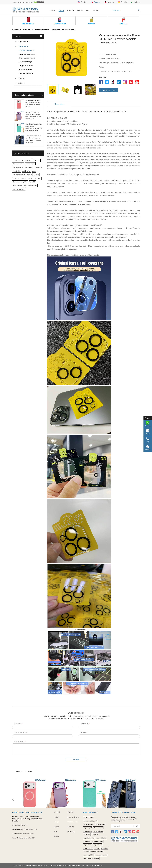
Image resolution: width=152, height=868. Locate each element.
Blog (88, 10)
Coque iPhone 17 (89, 818)
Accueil (52, 10)
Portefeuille (16, 171)
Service (80, 10)
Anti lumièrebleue (19, 189)
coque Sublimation (101, 838)
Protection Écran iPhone (27, 50)
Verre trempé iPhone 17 (90, 821)
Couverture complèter (20, 182)
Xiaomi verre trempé (25, 62)
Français (96, 2)
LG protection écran (25, 69)
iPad (39, 178)
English (82, 2)
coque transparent (19, 175)
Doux (34, 171)
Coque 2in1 (32, 178)
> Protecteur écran (40, 30)
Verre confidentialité (30, 186)
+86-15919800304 (31, 829)
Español (123, 2)
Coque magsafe (18, 164)
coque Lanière (98, 845)
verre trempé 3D (88, 855)
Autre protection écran (26, 73)
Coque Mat (29, 167)
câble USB (22, 83)
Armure (29, 175)
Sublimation (26, 171)
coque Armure (88, 845)
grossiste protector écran (72, 865)
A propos (71, 10)
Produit (61, 10)
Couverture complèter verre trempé (94, 852)
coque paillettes (18, 167)
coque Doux (87, 841)
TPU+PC (16, 178)
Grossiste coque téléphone (57, 865)
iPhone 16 (16, 160)
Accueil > (17, 30)
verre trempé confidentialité (91, 858)
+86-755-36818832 (21, 825)
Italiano (136, 2)
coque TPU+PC (88, 848)
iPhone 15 (37, 160)
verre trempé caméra (101, 855)
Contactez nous (109, 90)
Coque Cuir (38, 167)
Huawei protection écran (27, 58)
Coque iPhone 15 (101, 824)
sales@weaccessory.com (25, 834)
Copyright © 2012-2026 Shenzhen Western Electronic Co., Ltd (30, 865)
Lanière (36, 175)
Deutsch (109, 2)
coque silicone (30, 164)
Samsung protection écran (27, 54)
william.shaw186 (29, 838)
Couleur (23, 178)
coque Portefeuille (89, 838)
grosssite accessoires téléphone (93, 865)
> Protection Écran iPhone (63, 30)
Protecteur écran (24, 46)
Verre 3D (32, 182)
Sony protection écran (26, 66)
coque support (26, 160)
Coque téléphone (24, 42)
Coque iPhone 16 (89, 824)
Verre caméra (17, 186)
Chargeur (21, 79)
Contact (96, 10)
